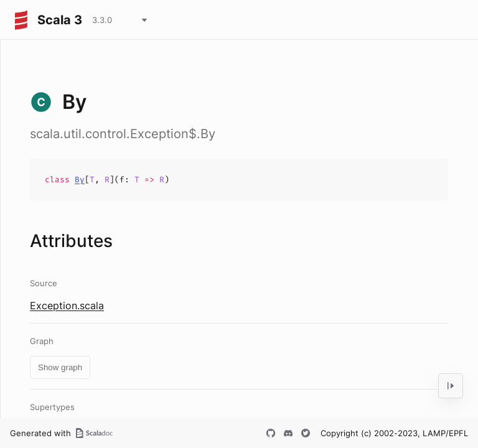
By (80, 180)
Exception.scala (67, 306)
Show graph (60, 367)
